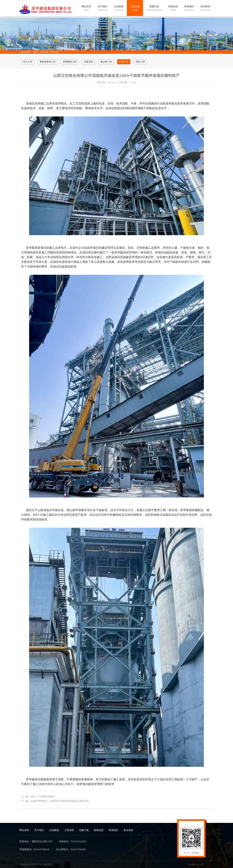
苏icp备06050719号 (196, 864)
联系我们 (114, 830)
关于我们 (39, 830)
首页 (35, 52)
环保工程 (54, 52)
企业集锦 (54, 830)
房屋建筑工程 (70, 62)
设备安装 (89, 62)
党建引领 (84, 830)
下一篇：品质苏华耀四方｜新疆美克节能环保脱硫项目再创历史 (55, 801)
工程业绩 (44, 52)
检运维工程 (106, 62)
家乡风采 (128, 830)
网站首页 (24, 830)
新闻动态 (99, 830)
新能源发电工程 (48, 62)
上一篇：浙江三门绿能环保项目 (38, 797)
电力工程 (28, 62)
